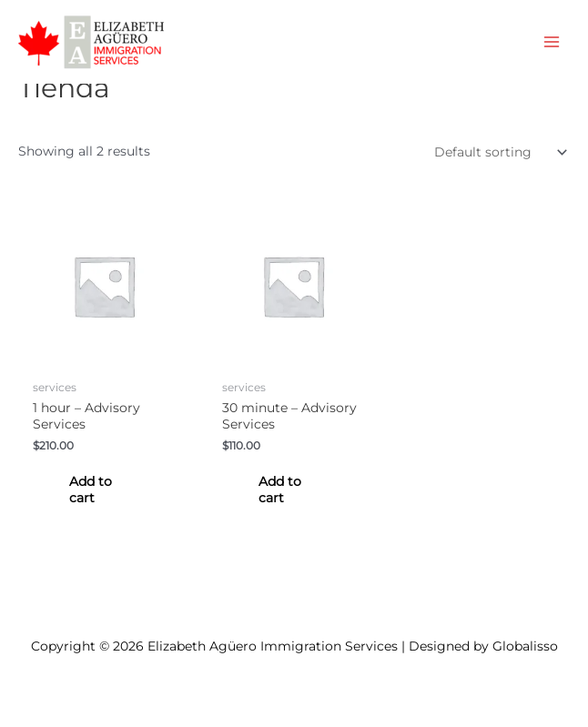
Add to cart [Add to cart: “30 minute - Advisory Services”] (280, 490)
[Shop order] (497, 152)
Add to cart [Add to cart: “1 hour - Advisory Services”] (91, 490)
